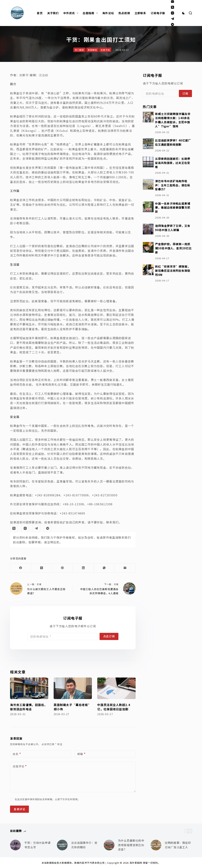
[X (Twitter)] (172, 7)
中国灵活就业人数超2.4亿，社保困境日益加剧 (114, 707)
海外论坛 (108, 13)
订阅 (185, 93)
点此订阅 (109, 636)
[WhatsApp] (104, 568)
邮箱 (81, 754)
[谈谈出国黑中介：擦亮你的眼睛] (62, 845)
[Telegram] (172, 19)
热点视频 (124, 13)
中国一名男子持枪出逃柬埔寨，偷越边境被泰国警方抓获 (173, 208)
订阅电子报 (158, 13)
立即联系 (140, 13)
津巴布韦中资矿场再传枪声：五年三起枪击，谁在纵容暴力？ (172, 185)
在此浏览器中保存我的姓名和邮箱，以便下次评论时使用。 (47, 799)
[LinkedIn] (83, 568)
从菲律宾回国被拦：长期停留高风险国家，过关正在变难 (173, 163)
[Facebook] (21, 568)
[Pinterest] (62, 568)
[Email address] (63, 636)
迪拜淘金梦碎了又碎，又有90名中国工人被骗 (173, 228)
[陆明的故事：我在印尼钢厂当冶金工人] (156, 845)
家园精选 (92, 50)
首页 (40, 13)
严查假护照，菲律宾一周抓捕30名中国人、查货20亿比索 (173, 248)
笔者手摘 (105, 50)
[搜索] (190, 13)
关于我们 (53, 13)
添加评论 (20, 766)
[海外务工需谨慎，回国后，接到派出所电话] (29, 688)
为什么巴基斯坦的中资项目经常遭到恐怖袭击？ (131, 845)
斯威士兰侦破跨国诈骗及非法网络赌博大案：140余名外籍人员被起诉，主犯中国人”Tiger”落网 (173, 120)
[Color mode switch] (184, 13)
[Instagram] (172, 13)
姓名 (17, 754)
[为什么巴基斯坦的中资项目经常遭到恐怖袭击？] (109, 845)
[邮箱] (172, 2)
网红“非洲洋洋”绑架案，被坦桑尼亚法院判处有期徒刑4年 (173, 270)
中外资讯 (72, 13)
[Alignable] (172, 24)
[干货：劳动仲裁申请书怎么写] (15, 845)
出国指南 (91, 13)
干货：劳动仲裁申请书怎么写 (37, 845)
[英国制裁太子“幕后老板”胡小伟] (73, 688)
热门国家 (79, 50)
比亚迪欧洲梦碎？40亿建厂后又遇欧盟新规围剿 (173, 142)
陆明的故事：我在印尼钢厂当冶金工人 (178, 845)
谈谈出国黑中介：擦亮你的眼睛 (84, 845)
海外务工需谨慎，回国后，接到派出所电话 (29, 707)
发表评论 (19, 809)
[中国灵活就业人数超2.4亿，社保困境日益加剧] (116, 688)
